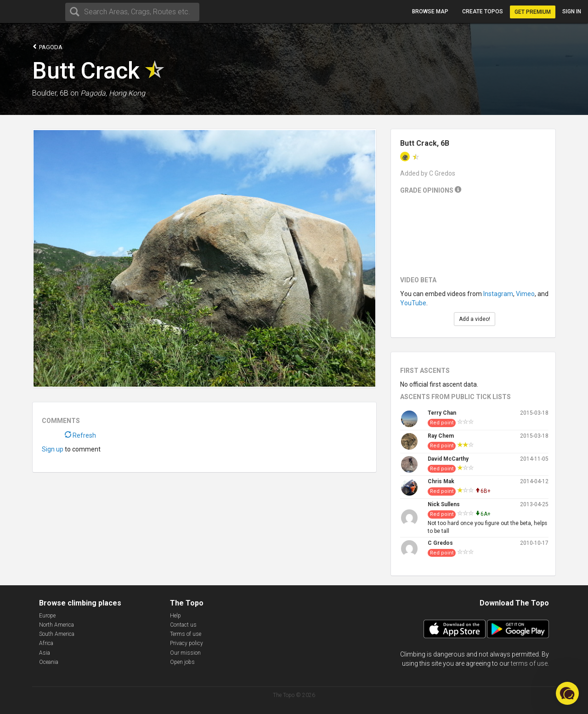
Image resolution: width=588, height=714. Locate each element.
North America (57, 625)
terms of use (529, 663)
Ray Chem (441, 436)
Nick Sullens (444, 504)
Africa (46, 643)
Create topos (483, 11)
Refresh (80, 435)
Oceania (49, 662)
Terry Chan (442, 413)
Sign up (53, 449)
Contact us (183, 625)
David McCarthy (448, 459)
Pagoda (47, 47)
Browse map (430, 11)
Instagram (498, 294)
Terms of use (186, 634)
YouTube (413, 303)
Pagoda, (94, 93)
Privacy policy (187, 643)
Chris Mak (441, 481)
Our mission (185, 653)
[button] (567, 693)
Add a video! (475, 319)
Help (175, 616)
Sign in (572, 11)
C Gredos (440, 543)
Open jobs (182, 662)
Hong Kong (127, 93)
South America (57, 634)
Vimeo (525, 294)
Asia (45, 653)
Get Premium (533, 12)
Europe (47, 616)
